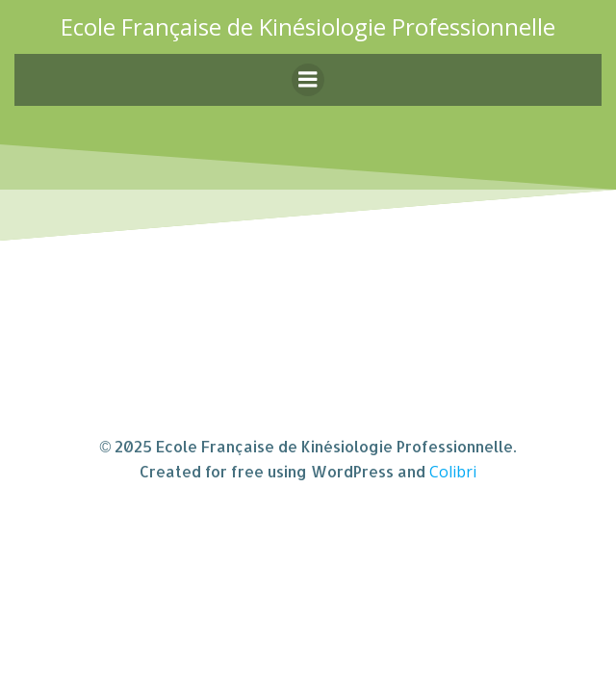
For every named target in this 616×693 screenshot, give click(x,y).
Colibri (453, 472)
